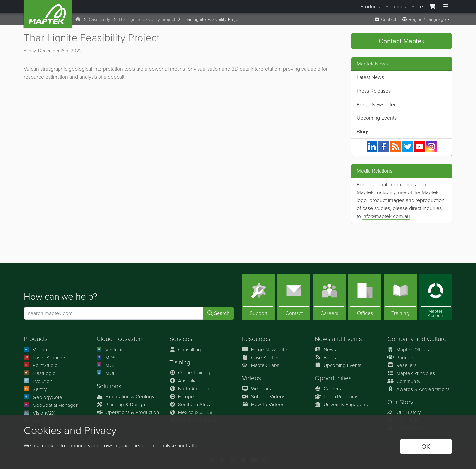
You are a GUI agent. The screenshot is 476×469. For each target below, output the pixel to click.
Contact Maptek (402, 41)
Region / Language (424, 19)
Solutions (396, 6)
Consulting (185, 350)
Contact (385, 19)
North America (189, 389)
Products (370, 6)
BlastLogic (39, 373)
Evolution (38, 381)
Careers (328, 389)
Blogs (363, 131)
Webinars (257, 389)
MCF (106, 365)
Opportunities (333, 378)
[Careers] (329, 297)
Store (417, 6)
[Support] (258, 297)
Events (353, 339)
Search (218, 313)
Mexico (191, 412)
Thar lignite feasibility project (147, 19)
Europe (182, 397)
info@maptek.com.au (386, 216)
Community (404, 381)
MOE (106, 373)
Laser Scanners (45, 358)
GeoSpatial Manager (51, 405)
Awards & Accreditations (418, 389)
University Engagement (344, 405)
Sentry (35, 389)
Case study (99, 19)
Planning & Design (121, 405)
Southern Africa (190, 405)
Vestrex (109, 350)
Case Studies (261, 358)
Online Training (190, 373)
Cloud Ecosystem (120, 339)
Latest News (370, 77)
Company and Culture (417, 339)
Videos (252, 378)
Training (180, 362)
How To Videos (263, 405)
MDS (106, 358)
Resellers (402, 365)
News (322, 339)
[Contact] (294, 297)
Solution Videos (264, 397)
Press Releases (374, 91)
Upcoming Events (377, 118)
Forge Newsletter (376, 104)
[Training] (400, 297)
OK (426, 447)
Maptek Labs (261, 365)
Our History (404, 412)
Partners (401, 358)
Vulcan (35, 350)
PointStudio (41, 365)
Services (181, 339)
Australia (183, 381)
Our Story (400, 402)
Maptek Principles (411, 373)
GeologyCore (43, 397)
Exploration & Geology (125, 397)
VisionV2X (40, 413)
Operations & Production (128, 412)
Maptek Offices (408, 350)
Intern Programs (337, 397)
